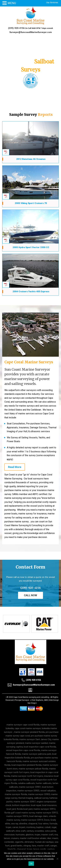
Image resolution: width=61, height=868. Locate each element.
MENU (12, 3)
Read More (15, 467)
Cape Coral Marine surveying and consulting (31, 697)
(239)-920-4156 (16, 28)
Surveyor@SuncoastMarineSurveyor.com (31, 32)
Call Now (30, 595)
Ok (31, 864)
